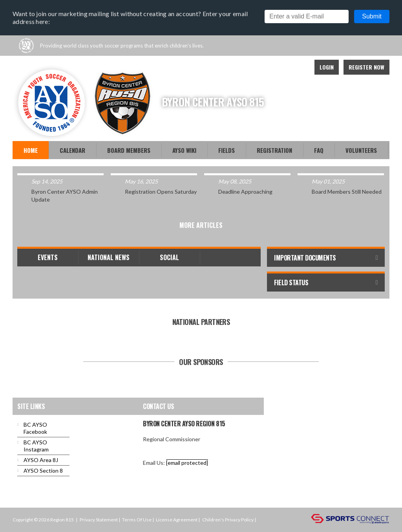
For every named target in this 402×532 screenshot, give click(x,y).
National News (109, 257)
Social (169, 257)
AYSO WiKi (184, 150)
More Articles (201, 225)
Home (31, 150)
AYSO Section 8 (43, 471)
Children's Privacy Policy (228, 520)
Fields (227, 150)
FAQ (319, 150)
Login (327, 67)
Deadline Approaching (245, 192)
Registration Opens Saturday (161, 192)
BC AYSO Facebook (35, 428)
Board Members (129, 150)
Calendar (72, 150)
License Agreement (177, 520)
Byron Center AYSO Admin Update (65, 195)
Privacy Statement (99, 520)
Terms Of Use (137, 520)
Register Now (366, 67)
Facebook (282, 67)
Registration (274, 150)
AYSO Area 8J (41, 460)
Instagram (299, 67)
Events (48, 257)
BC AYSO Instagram (36, 446)
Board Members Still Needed (347, 192)
